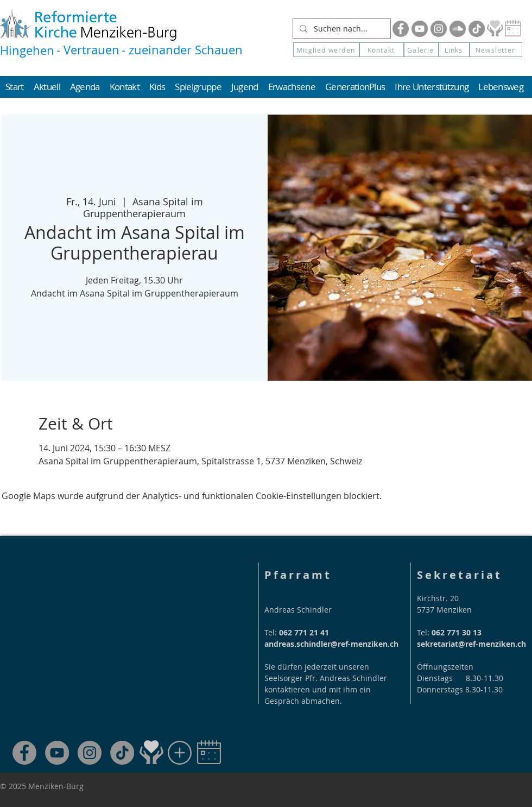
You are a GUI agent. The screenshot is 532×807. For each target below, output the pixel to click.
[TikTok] (122, 753)
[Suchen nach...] (341, 29)
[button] (496, 50)
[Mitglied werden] (326, 50)
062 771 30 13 (457, 632)
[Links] (454, 50)
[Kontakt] (382, 50)
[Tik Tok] (477, 29)
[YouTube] (420, 29)
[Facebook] (401, 29)
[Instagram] (439, 29)
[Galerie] (421, 50)
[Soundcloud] (458, 29)
